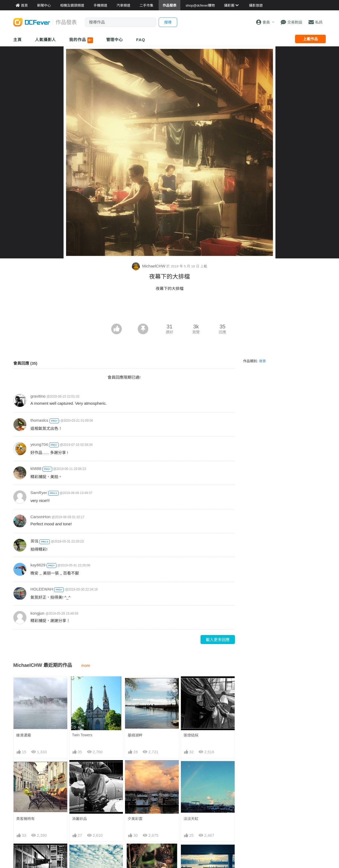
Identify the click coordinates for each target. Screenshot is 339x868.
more (86, 666)
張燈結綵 (191, 735)
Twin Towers (82, 735)
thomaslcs (39, 420)
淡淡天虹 (191, 819)
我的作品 (81, 40)
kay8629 (38, 565)
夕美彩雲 (135, 819)
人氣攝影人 (46, 40)
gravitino (38, 396)
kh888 (36, 468)
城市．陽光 (193, 853)
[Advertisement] (169, 309)
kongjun (37, 613)
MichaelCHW (149, 266)
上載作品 (310, 39)
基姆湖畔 (135, 735)
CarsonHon (41, 517)
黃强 (34, 541)
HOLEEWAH (42, 589)
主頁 (17, 40)
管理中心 (115, 40)
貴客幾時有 (25, 819)
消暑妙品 (79, 819)
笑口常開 (135, 853)
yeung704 (39, 444)
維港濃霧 (24, 735)
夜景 (262, 361)
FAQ (141, 40)
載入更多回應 (218, 640)
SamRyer (39, 493)
